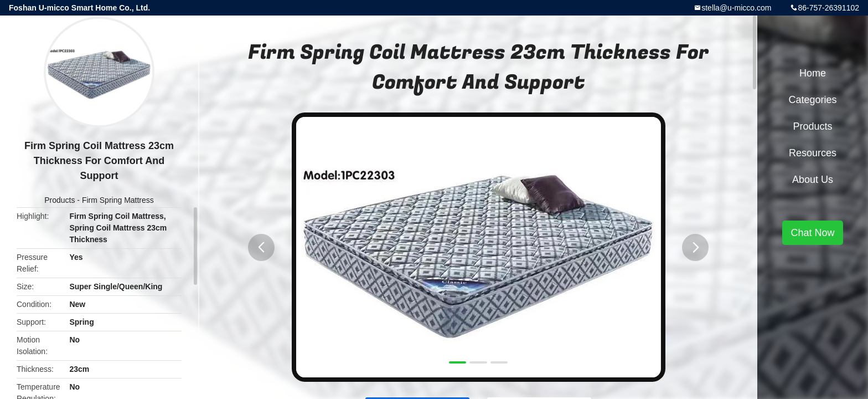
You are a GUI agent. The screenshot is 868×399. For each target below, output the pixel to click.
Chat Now (812, 233)
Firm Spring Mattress (118, 200)
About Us (813, 180)
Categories (812, 100)
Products (60, 200)
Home (813, 73)
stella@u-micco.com (736, 8)
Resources (813, 153)
